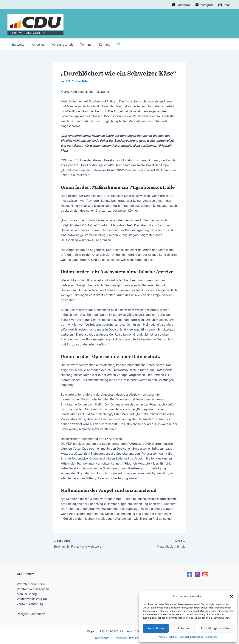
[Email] (224, 5)
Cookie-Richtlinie (168, 637)
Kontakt (98, 44)
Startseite (17, 44)
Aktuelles (36, 44)
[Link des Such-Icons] (111, 44)
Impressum (211, 637)
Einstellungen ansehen (216, 628)
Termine (81, 44)
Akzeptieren (156, 628)
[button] (232, 596)
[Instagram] (204, 5)
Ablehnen (184, 628)
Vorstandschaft (59, 44)
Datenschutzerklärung (191, 637)
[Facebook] (181, 5)
